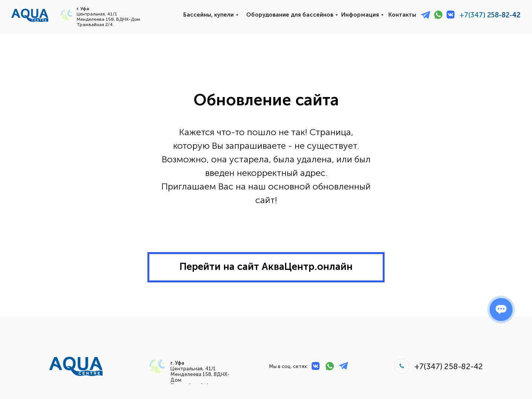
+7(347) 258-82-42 (490, 15)
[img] (30, 15)
